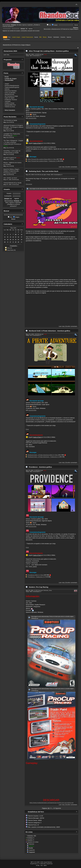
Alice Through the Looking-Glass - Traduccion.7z (42, 161)
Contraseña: (8, 196)
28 (13, 242)
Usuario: (9, 193)
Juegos (55, 25)
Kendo (18, 158)
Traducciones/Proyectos (12, 87)
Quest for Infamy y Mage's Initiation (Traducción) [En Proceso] (11, 171)
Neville (15, 120)
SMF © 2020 (40, 862)
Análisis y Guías (9, 103)
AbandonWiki (32, 118)
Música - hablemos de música (12, 163)
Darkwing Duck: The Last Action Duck (44, 171)
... (53, 808)
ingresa (24, 25)
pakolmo (15, 136)
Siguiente (58, 808)
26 (8, 242)
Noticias (7, 89)
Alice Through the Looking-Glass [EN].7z (40, 159)
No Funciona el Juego (11, 96)
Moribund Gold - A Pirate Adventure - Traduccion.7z (43, 457)
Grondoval (8, 164)
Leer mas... (7, 55)
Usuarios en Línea (33, 842)
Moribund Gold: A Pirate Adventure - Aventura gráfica (49, 331)
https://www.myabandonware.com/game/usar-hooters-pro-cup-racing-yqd (52, 803)
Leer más (62, 167)
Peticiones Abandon (11, 91)
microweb (14, 173)
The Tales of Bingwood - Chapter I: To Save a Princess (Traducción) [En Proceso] (13, 142)
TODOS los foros (10, 107)
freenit (15, 178)
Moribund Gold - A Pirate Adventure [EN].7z (41, 455)
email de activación (8, 26)
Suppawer (32, 852)
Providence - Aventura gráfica (40, 467)
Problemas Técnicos (11, 100)
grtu (45, 175)
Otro (55, 159)
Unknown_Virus (47, 590)
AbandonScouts (9, 94)
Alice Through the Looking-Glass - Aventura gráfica (49, 51)
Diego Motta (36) (11, 250)
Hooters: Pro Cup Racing (39, 587)
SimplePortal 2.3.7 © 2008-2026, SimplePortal (41, 864)
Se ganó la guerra (9, 158)
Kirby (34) (9, 248)
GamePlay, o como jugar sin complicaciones (12, 152)
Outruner (32, 844)
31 (22, 242)
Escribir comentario (71, 167)
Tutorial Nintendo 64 (9, 183)
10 (54, 808)
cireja (45, 54)
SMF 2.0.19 (33, 862)
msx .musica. (7, 178)
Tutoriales (8, 101)
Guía (27, 135)
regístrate (30, 25)
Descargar (29, 184)
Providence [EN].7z (34, 575)
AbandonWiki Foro (10, 105)
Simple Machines (48, 862)
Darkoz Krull (9, 129)
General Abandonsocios (12, 86)
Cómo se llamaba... (10, 93)
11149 (41, 816)
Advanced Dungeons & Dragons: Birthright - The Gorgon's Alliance (13, 126)
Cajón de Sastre (10, 98)
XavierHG (32, 850)
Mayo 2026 (13, 228)
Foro (49, 25)
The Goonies (7, 120)
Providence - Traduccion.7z (36, 577)
